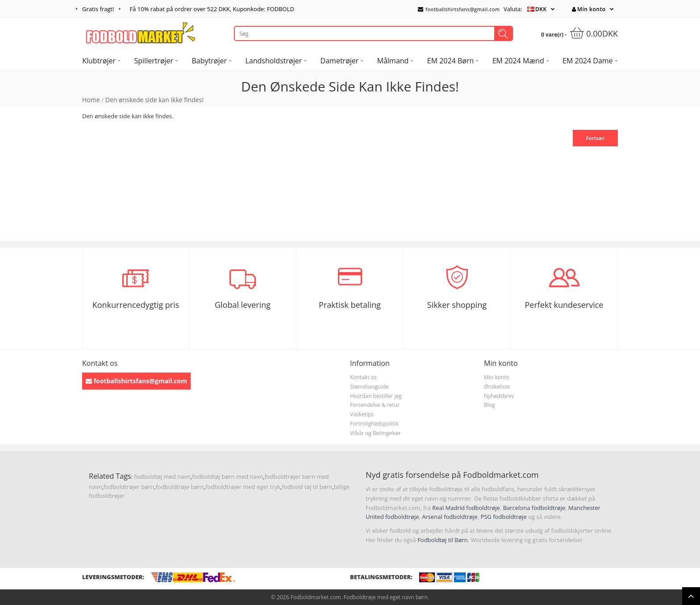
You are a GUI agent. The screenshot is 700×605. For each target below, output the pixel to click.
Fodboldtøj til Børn (443, 540)
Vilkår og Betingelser (375, 433)
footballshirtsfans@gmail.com (459, 9)
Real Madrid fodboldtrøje (466, 508)
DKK (541, 9)
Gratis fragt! (98, 9)
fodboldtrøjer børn (129, 487)
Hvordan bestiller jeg (376, 396)
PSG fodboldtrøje (503, 517)
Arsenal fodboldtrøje (450, 517)
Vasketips (362, 414)
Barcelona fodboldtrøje (534, 508)
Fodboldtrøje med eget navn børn (386, 597)
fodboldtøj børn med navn (227, 477)
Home (91, 100)
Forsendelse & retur (375, 405)
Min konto (589, 9)
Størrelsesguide (369, 387)
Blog (490, 405)
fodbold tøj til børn (307, 487)
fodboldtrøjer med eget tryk (243, 487)
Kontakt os (363, 377)
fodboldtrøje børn (180, 487)
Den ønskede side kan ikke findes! (154, 100)
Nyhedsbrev (499, 396)
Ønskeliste (497, 387)
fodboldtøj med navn (162, 477)
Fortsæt (595, 138)
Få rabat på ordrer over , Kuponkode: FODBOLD (212, 9)
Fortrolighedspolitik (374, 424)
